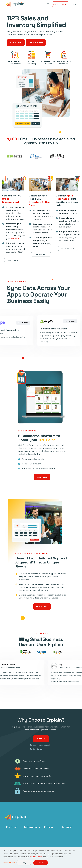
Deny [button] (24, 863)
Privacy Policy (36, 857)
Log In (74, 4)
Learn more (42, 477)
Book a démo (42, 606)
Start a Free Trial (61, 4)
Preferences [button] (9, 863)
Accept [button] (41, 863)
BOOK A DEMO (16, 43)
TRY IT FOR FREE (36, 43)
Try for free (41, 739)
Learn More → (14, 261)
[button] (48, 4)
